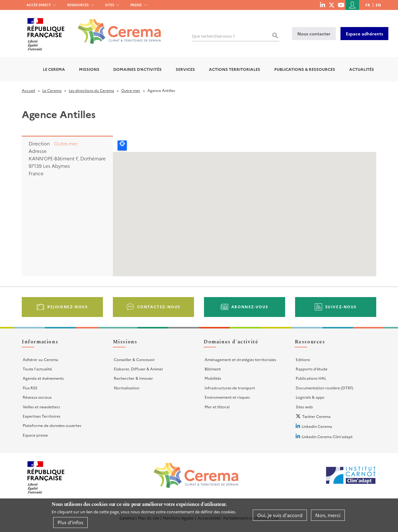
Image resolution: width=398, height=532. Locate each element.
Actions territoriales (235, 69)
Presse (136, 5)
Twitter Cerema (316, 416)
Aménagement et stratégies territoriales (240, 359)
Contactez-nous (159, 307)
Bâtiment (213, 369)
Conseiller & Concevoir (134, 359)
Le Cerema (54, 69)
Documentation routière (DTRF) (324, 388)
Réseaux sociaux (37, 397)
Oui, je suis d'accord (280, 515)
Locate (122, 145)
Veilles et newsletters (41, 407)
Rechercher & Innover (133, 378)
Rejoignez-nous (67, 307)
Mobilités (213, 378)
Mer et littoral (217, 407)
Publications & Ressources (305, 69)
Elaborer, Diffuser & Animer (139, 369)
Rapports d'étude (312, 369)
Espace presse (35, 435)
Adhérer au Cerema (40, 359)
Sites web (304, 407)
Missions (89, 69)
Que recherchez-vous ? (213, 36)
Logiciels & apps (310, 397)
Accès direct (39, 5)
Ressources (78, 5)
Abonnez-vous (250, 307)
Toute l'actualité (37, 369)
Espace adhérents (364, 34)
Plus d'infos (70, 522)
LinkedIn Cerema (317, 426)
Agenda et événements (43, 378)
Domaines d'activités (137, 69)
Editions (303, 359)
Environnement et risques (227, 397)
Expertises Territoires (42, 416)
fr (368, 5)
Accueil (28, 90)
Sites (110, 5)
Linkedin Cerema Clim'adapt (327, 436)
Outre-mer (131, 90)
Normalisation (127, 388)
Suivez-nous (341, 307)
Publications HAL (311, 378)
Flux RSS (30, 388)
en (378, 5)
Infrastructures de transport (230, 388)
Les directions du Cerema (91, 90)
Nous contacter (314, 34)
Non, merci (328, 515)
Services (185, 69)
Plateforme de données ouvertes (52, 425)
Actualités (362, 69)
